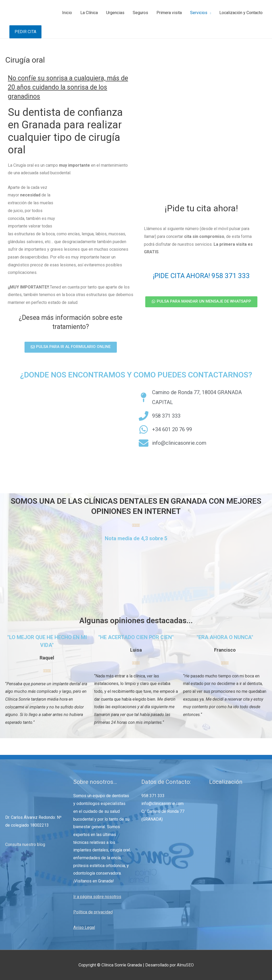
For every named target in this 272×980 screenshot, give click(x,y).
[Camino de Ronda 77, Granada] (72, 427)
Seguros (140, 13)
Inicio (67, 13)
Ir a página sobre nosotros (97, 897)
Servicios (199, 13)
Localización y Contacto (241, 13)
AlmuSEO (185, 965)
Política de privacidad (93, 912)
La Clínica (89, 13)
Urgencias (115, 13)
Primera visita (169, 13)
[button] (71, 347)
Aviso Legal (84, 927)
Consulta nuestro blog (25, 844)
